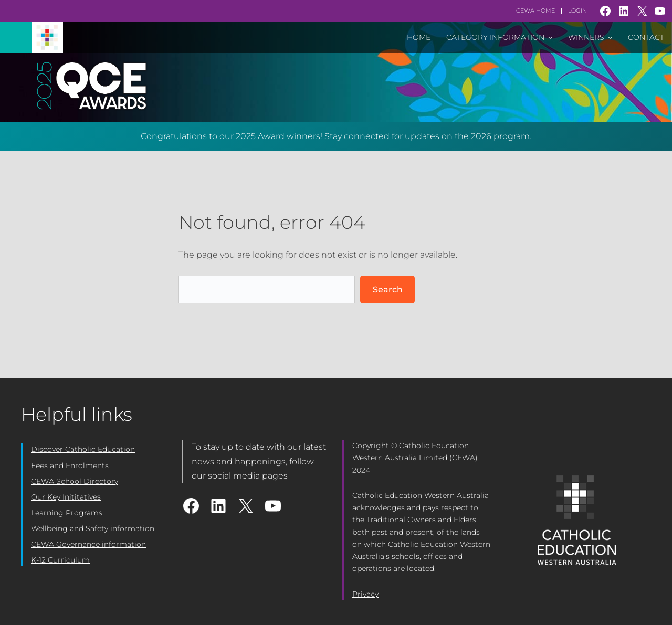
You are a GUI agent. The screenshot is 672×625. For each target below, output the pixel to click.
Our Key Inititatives (66, 497)
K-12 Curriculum (60, 560)
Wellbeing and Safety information (93, 528)
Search (388, 289)
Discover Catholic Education (83, 449)
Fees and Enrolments (70, 465)
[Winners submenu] (610, 37)
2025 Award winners (278, 136)
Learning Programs (67, 513)
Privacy (365, 594)
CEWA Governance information (88, 544)
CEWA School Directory (75, 481)
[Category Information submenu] (550, 37)
